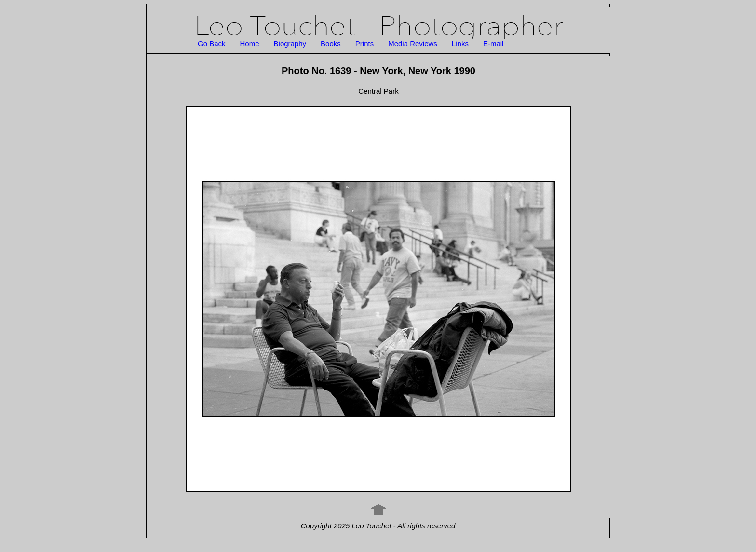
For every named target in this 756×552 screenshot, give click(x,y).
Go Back (212, 44)
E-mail (493, 44)
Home (250, 44)
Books (331, 44)
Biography (290, 44)
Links (460, 44)
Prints (364, 44)
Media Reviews (413, 44)
